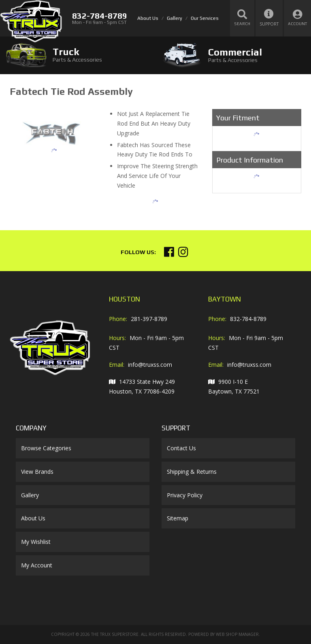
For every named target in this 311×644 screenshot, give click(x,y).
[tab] (78, 55)
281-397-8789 (149, 319)
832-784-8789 (248, 319)
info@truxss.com (150, 365)
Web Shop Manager (237, 634)
